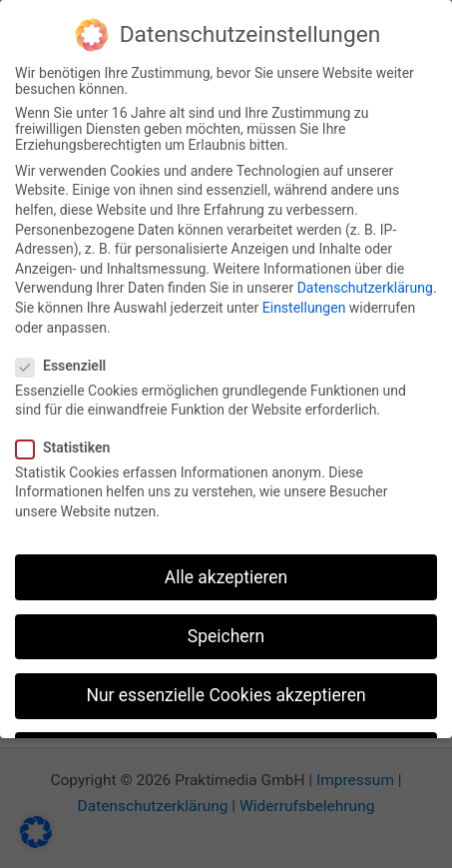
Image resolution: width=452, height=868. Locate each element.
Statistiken (69, 442)
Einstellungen (304, 304)
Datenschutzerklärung (365, 284)
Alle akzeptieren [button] (226, 572)
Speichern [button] (226, 631)
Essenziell (67, 362)
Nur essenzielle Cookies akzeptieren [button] (226, 691)
